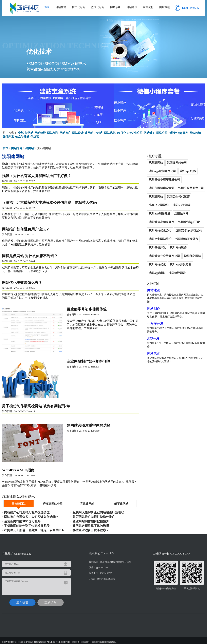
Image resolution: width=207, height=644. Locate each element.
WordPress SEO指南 (18, 470)
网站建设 (132, 7)
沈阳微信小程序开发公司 (164, 180)
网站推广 (65, 133)
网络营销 (195, 133)
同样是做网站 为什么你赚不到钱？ (30, 256)
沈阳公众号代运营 (178, 197)
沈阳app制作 (188, 171)
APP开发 (153, 338)
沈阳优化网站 (192, 256)
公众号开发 (22, 137)
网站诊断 (115, 7)
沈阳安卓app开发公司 (189, 231)
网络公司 (162, 133)
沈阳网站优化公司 (160, 231)
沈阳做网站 (181, 214)
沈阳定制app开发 (189, 222)
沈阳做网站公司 (177, 163)
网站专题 (165, 7)
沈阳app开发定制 (181, 264)
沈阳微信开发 (157, 248)
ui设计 (173, 133)
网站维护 (149, 133)
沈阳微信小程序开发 (162, 222)
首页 (47, 7)
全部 (21, 133)
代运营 (35, 137)
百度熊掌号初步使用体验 (87, 309)
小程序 (99, 133)
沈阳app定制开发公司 (162, 171)
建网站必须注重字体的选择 (89, 425)
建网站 (89, 133)
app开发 (183, 133)
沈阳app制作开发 (160, 214)
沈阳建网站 (156, 163)
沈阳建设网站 (177, 273)
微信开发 (8, 137)
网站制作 (53, 133)
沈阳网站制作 (178, 248)
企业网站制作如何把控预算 (89, 361)
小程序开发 (155, 324)
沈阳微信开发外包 (187, 239)
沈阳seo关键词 (182, 205)
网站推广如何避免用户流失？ (26, 229)
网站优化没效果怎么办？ (22, 283)
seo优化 (121, 133)
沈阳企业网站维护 (160, 239)
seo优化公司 (135, 133)
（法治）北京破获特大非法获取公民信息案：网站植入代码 (49, 203)
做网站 (29, 133)
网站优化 (148, 7)
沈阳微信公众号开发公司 (164, 256)
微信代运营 (98, 7)
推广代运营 (79, 7)
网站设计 (78, 133)
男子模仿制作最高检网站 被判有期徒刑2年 (36, 406)
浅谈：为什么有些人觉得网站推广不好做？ (37, 176)
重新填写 (51, 601)
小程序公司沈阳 (159, 205)
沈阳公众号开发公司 (191, 188)
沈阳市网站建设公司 (162, 188)
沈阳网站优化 (157, 264)
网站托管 (61, 7)
